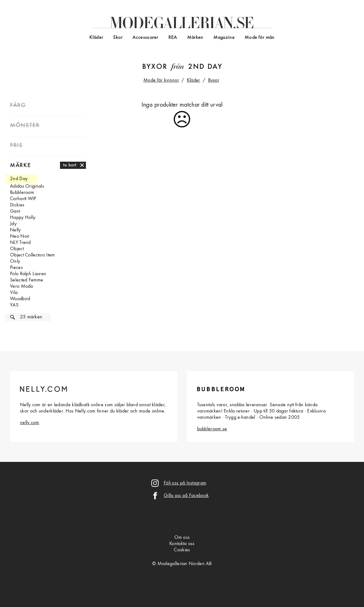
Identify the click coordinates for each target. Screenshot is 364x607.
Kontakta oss (182, 544)
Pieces (16, 268)
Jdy (13, 224)
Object (17, 249)
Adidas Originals (27, 186)
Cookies (182, 550)
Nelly (15, 230)
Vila (14, 293)
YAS (14, 305)
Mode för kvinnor (161, 80)
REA (173, 38)
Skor (118, 38)
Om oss (182, 538)
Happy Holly (23, 218)
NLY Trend (20, 243)
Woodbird (20, 299)
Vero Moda (22, 286)
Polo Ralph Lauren (28, 274)
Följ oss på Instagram (185, 483)
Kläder (96, 38)
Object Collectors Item (32, 255)
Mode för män (260, 38)
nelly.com (30, 423)
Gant (15, 211)
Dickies (17, 205)
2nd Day (205, 67)
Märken (195, 38)
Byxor (155, 67)
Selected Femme (27, 280)
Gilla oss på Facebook (186, 496)
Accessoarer (145, 38)
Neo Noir (20, 236)
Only (15, 261)
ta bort (70, 165)
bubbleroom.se (212, 429)
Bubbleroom (22, 193)
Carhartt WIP (23, 199)
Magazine (224, 38)
